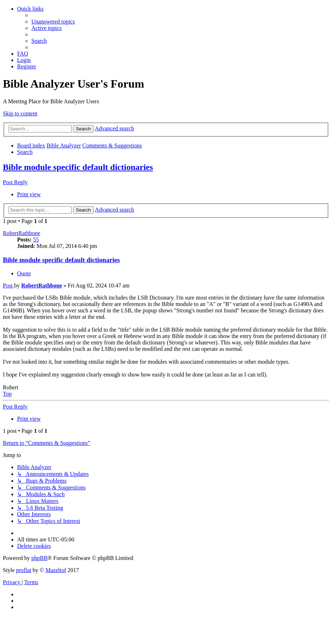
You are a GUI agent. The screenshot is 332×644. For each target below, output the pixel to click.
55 (36, 240)
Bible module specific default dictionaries (78, 167)
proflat (24, 570)
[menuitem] (53, 22)
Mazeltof (56, 570)
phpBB (39, 558)
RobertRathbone (22, 233)
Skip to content (20, 113)
